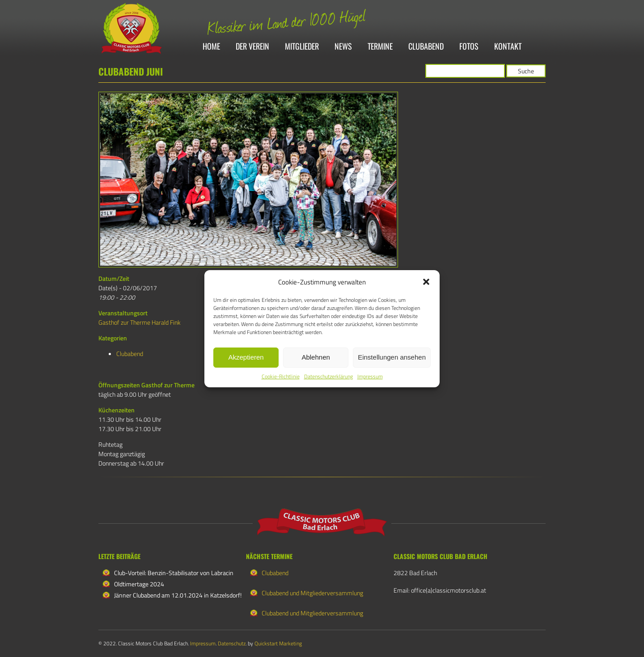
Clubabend (426, 47)
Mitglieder (302, 47)
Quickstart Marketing (278, 643)
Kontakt (508, 47)
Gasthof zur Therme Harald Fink (140, 322)
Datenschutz (232, 643)
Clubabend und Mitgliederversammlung (312, 593)
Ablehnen (316, 357)
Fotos (469, 47)
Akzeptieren (246, 357)
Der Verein (252, 47)
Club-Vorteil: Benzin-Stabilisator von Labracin (174, 573)
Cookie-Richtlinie (281, 376)
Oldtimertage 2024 (139, 584)
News (343, 47)
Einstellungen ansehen (392, 357)
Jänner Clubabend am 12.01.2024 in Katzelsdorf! (178, 595)
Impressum (370, 376)
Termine (380, 47)
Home (211, 47)
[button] (426, 282)
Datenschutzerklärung (328, 376)
